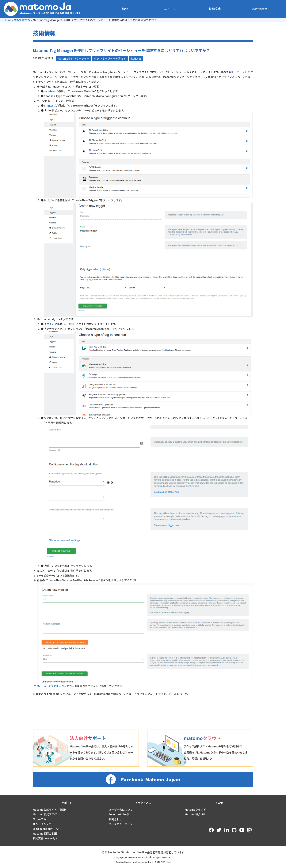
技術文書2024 (22, 20)
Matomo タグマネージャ (52, 686)
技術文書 (215, 9)
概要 (125, 9)
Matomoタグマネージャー (73, 58)
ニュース (170, 9)
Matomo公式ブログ (45, 814)
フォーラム (40, 819)
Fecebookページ (119, 814)
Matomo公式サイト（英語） (50, 810)
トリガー (237, 72)
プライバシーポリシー (122, 824)
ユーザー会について (121, 810)
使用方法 (136, 58)
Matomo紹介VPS (195, 814)
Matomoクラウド (195, 810)
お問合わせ (260, 9)
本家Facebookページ (46, 829)
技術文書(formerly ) (45, 838)
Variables (50, 91)
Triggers (49, 105)
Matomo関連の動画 (45, 833)
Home (8, 20)
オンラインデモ (42, 824)
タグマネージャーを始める (110, 58)
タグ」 (50, 324)
